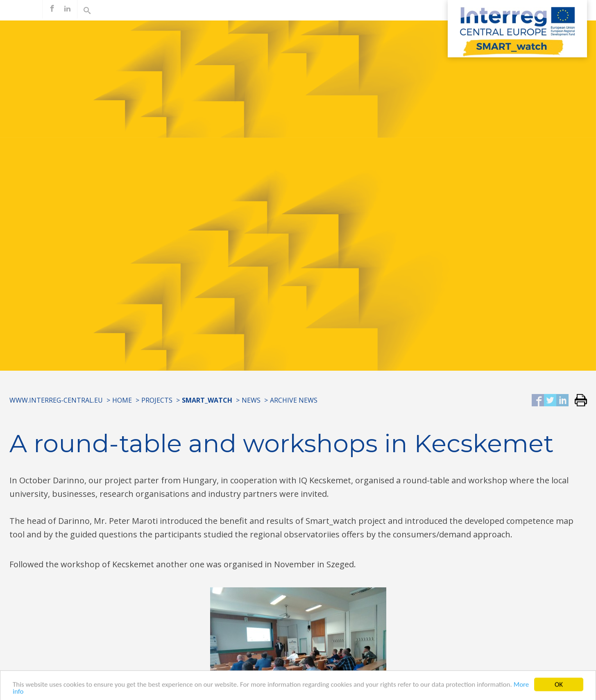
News (251, 400)
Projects (157, 400)
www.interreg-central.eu (56, 400)
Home (122, 400)
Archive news (294, 400)
